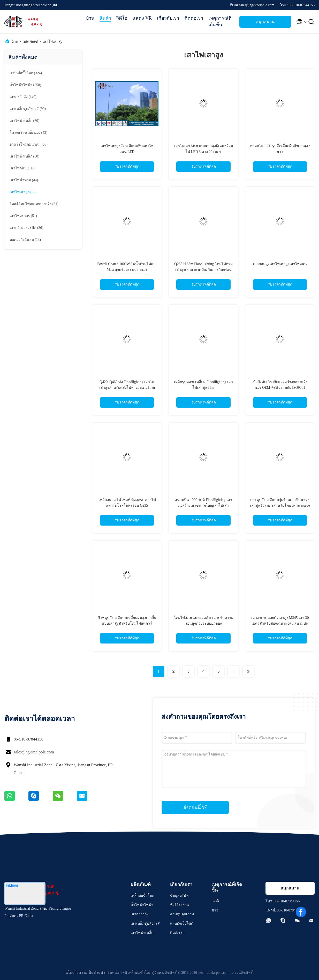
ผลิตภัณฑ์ (31, 42)
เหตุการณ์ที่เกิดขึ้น (220, 21)
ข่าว (215, 910)
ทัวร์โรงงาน (180, 905)
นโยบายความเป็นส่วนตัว (85, 973)
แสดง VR (142, 18)
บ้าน (90, 18)
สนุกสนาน (265, 22)
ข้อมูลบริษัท (179, 896)
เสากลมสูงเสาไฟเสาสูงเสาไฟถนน (280, 264)
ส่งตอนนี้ (195, 807)
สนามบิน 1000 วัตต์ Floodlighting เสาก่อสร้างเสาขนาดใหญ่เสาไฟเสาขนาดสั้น (203, 506)
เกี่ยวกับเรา (168, 18)
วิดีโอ (122, 18)
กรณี (215, 901)
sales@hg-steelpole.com (34, 752)
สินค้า (105, 18)
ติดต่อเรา (194, 18)
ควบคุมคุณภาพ (182, 914)
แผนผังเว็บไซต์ (182, 923)
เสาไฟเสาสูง (53, 42)
